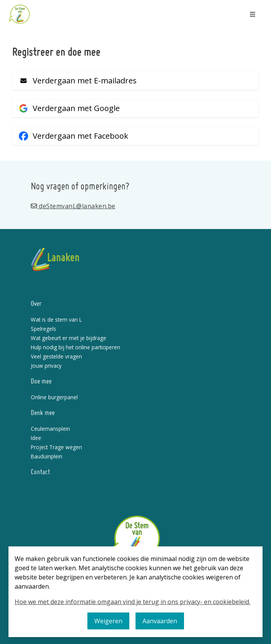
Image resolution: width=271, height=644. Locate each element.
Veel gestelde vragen (56, 356)
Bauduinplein (47, 456)
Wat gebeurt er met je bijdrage (69, 338)
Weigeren (108, 621)
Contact (40, 472)
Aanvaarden (160, 621)
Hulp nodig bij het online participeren (75, 347)
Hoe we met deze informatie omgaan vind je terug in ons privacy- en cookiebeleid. (132, 602)
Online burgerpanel (54, 397)
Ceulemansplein (50, 429)
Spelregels (43, 329)
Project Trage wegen (56, 447)
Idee (36, 438)
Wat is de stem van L (56, 320)
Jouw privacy (46, 366)
